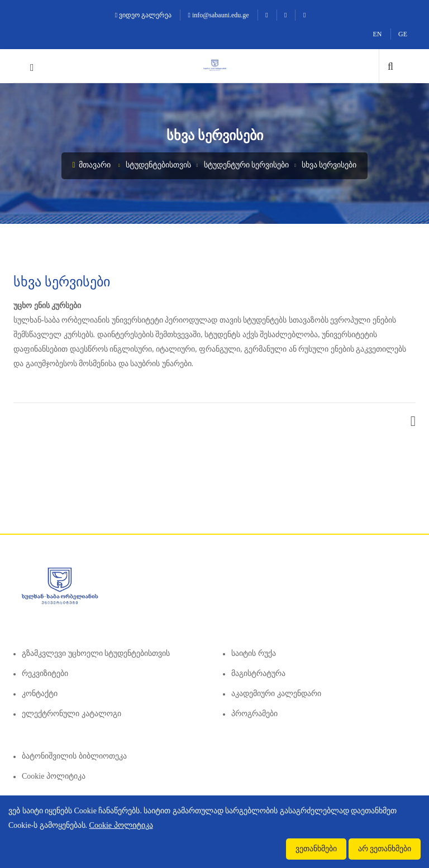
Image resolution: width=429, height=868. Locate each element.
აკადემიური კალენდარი (276, 694)
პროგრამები (254, 714)
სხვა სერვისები (329, 165)
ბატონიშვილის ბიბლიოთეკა (74, 756)
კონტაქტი (40, 694)
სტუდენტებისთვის (158, 165)
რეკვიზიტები (45, 673)
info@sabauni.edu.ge (219, 15)
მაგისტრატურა (258, 673)
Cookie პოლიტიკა (54, 776)
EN (378, 34)
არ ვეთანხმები (385, 849)
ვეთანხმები (316, 849)
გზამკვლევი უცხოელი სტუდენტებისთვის (96, 653)
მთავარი (92, 165)
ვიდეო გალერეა (143, 15)
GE (403, 34)
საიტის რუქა (254, 653)
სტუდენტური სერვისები (247, 165)
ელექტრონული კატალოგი (71, 714)
